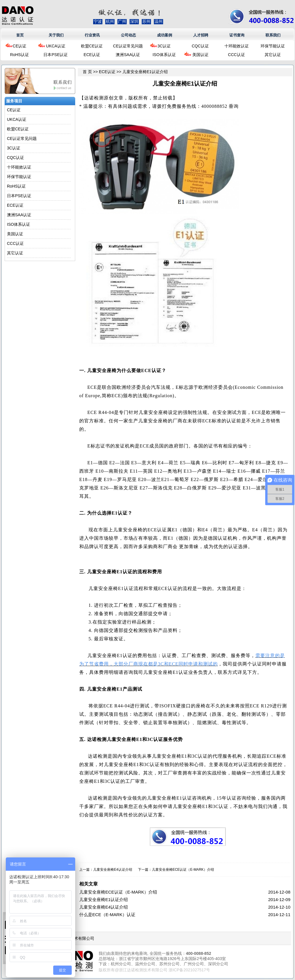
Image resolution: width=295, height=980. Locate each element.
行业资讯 (92, 35)
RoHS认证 (20, 55)
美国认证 (200, 55)
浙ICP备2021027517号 (189, 970)
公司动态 (128, 35)
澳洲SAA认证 (128, 55)
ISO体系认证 (164, 55)
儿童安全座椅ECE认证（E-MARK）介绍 (183, 870)
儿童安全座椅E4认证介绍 (113, 870)
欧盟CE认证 (92, 46)
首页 (20, 35)
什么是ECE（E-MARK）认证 (107, 915)
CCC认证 (236, 55)
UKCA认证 (56, 46)
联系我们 (273, 35)
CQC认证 (200, 46)
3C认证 (164, 46)
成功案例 (165, 35)
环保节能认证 (273, 46)
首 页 (87, 72)
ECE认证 (92, 55)
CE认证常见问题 (128, 46)
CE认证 (20, 46)
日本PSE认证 (56, 55)
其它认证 (273, 55)
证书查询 (237, 35)
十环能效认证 (237, 46)
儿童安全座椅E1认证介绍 (104, 899)
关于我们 (56, 35)
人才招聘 (201, 35)
